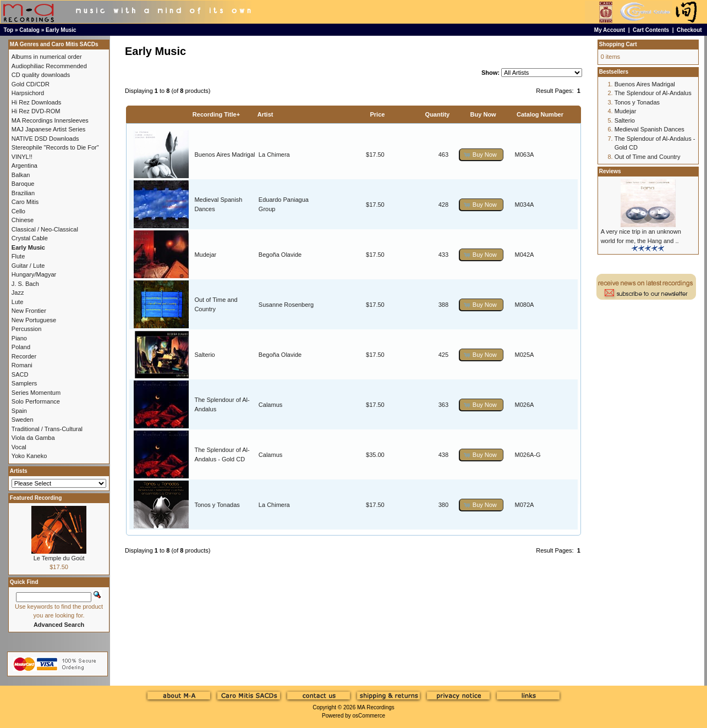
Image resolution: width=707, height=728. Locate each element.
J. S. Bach (25, 284)
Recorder (24, 356)
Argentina (24, 166)
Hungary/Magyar (34, 274)
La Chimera (274, 155)
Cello (18, 211)
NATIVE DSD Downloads (45, 139)
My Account (610, 30)
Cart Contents (651, 30)
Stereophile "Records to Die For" (55, 147)
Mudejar (205, 255)
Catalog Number (540, 114)
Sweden (23, 420)
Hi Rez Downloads (36, 102)
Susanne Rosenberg (286, 305)
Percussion (26, 329)
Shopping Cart (618, 44)
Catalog (29, 30)
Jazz (18, 293)
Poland (21, 347)
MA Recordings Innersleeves (50, 120)
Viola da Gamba (33, 438)
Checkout (689, 30)
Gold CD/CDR (31, 84)
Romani (22, 365)
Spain (19, 411)
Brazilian (23, 193)
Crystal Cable (30, 238)
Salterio (204, 355)
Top (9, 30)
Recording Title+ (216, 114)
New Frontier (29, 311)
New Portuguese (34, 320)
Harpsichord (28, 93)
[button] (481, 155)
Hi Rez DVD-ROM (36, 111)
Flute (18, 256)
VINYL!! (22, 157)
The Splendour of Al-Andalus (653, 93)
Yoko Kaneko (29, 456)
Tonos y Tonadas (217, 505)
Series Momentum (36, 393)
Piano (19, 338)
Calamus (270, 405)
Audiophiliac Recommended (49, 66)
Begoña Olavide (280, 255)
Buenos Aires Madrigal (224, 155)
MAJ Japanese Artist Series (49, 129)
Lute (17, 302)
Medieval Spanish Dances (650, 129)
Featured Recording (36, 498)
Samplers (24, 383)
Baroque (23, 184)
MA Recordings (376, 707)
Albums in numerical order (47, 57)
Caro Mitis (25, 202)
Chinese (23, 220)
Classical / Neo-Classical (45, 229)
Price (377, 114)
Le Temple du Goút (59, 558)
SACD (20, 374)
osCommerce (369, 716)
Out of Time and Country (648, 157)
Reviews (610, 171)
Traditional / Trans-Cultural (47, 429)
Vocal (19, 447)
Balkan (21, 175)
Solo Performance (36, 401)
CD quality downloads (41, 75)
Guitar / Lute (28, 266)
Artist (265, 114)
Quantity (438, 114)
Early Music (61, 30)
